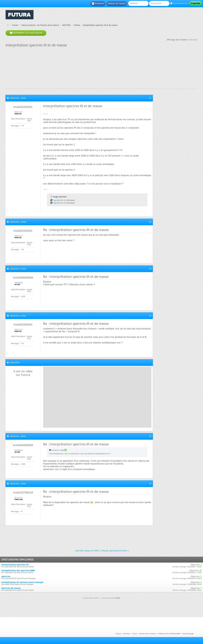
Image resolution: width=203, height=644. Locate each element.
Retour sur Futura (117, 3)
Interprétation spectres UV (15, 565)
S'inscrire (98, 4)
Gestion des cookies (147, 634)
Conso (134, 634)
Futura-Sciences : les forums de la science (40, 25)
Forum (15, 25)
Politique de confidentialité (169, 634)
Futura (118, 634)
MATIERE (66, 25)
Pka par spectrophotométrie (114, 551)
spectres (6, 576)
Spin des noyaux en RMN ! (88, 551)
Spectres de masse (11, 588)
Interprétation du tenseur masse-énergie (22, 582)
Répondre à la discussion (26, 33)
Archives (126, 634)
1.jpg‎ (55, 200)
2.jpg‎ (55, 203)
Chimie (77, 25)
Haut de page (188, 634)
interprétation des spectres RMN (18, 570)
